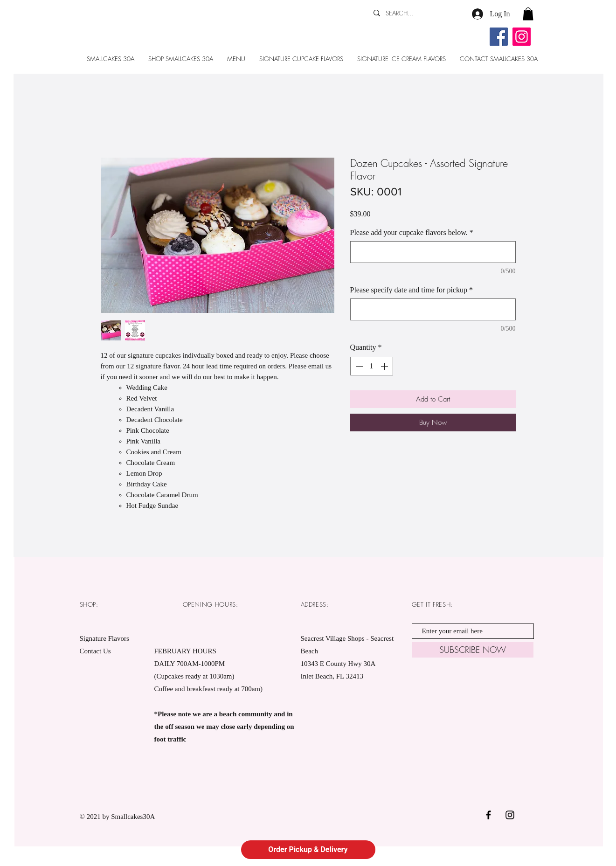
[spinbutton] (372, 366)
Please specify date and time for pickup (412, 290)
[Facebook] (499, 37)
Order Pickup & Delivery (308, 849)
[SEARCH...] (412, 13)
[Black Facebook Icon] (488, 815)
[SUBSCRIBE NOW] (473, 650)
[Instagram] (522, 37)
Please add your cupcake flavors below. (412, 232)
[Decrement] (358, 366)
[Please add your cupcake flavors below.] (433, 252)
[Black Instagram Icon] (510, 815)
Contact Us (95, 651)
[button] (528, 14)
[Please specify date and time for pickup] (433, 309)
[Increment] (385, 366)
